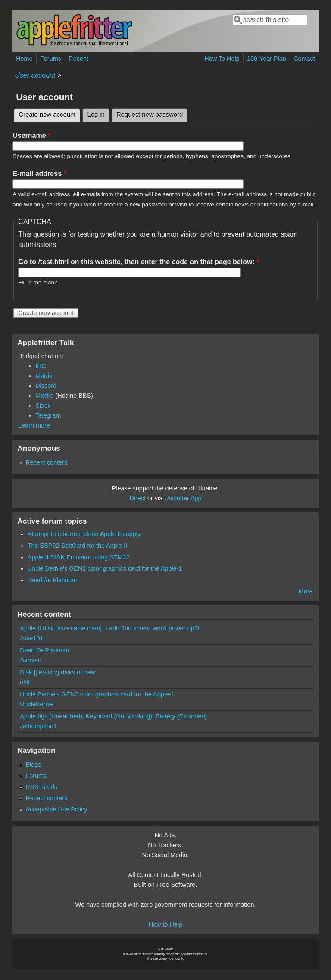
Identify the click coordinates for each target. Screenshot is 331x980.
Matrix (44, 376)
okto (26, 682)
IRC (41, 366)
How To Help (222, 59)
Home (24, 59)
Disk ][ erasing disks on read (59, 672)
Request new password (150, 115)
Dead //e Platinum (52, 580)
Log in (96, 115)
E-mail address (39, 173)
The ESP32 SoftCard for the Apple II (77, 546)
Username (31, 136)
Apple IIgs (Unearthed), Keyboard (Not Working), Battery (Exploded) (113, 716)
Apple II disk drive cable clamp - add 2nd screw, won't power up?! (109, 628)
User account (35, 75)
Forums (51, 59)
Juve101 (31, 638)
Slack (43, 406)
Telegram (48, 415)
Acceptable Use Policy (56, 809)
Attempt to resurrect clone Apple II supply (84, 534)
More (306, 591)
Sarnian (31, 660)
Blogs (33, 765)
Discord (46, 386)
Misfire (44, 396)
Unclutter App (183, 498)
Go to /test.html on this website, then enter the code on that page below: (139, 262)
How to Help (165, 924)
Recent (78, 59)
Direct (137, 498)
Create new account (49, 113)
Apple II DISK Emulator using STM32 (79, 557)
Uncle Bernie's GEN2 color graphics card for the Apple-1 (105, 568)
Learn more (34, 425)
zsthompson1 (38, 726)
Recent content (46, 462)
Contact (304, 59)
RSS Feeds (41, 787)
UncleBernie (37, 704)
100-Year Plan (267, 59)
